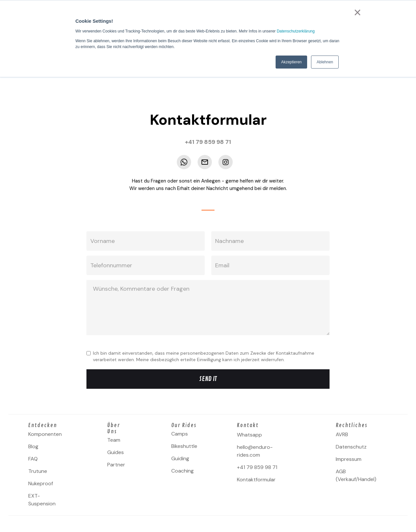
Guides (116, 452)
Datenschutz (351, 447)
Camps (180, 434)
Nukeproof (41, 483)
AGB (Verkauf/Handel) (356, 475)
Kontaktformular (256, 480)
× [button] (357, 12)
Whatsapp (249, 435)
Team (114, 440)
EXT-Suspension (42, 500)
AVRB (342, 434)
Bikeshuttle (184, 446)
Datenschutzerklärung (296, 31)
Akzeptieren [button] (291, 62)
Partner (116, 465)
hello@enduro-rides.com (255, 451)
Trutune (38, 471)
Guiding (180, 458)
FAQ (33, 459)
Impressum (349, 459)
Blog (33, 446)
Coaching (182, 471)
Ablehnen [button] (325, 62)
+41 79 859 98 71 (257, 467)
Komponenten (45, 434)
